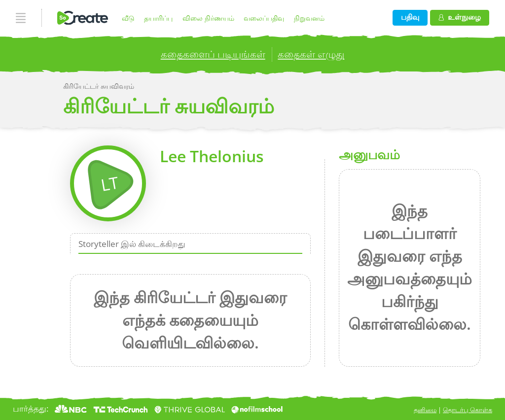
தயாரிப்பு (158, 18)
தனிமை (425, 410)
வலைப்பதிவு (264, 18)
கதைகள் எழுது (311, 54)
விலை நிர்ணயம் (208, 18)
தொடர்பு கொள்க (468, 410)
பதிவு (410, 17)
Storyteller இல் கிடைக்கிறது (132, 243)
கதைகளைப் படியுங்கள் (213, 54)
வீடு (128, 18)
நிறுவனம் (309, 18)
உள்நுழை (460, 17)
